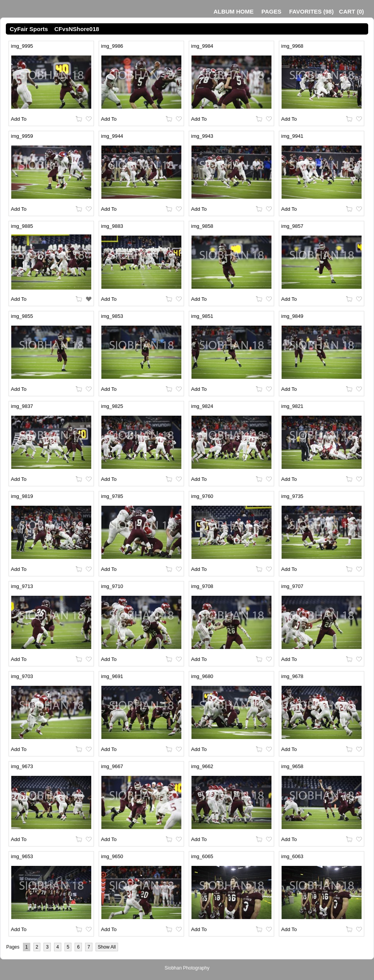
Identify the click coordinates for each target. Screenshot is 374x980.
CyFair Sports (29, 29)
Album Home (234, 11)
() (311, 11)
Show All (107, 947)
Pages (271, 11)
